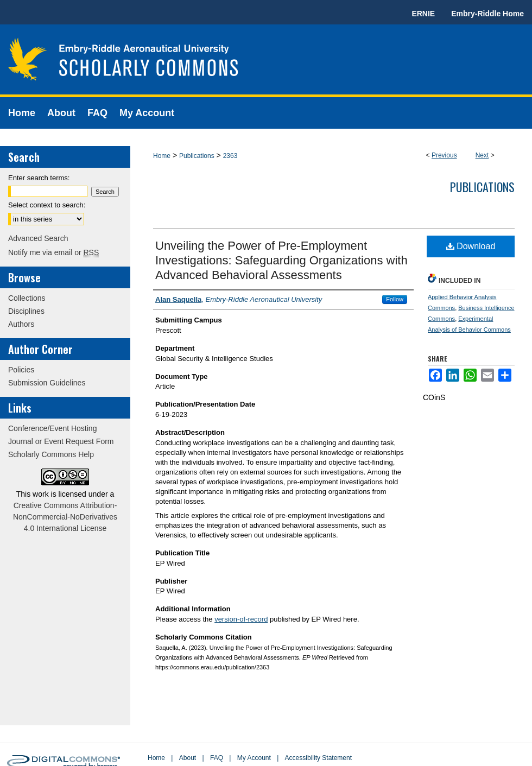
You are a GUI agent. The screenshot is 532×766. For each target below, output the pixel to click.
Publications (197, 156)
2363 (230, 156)
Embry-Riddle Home (487, 14)
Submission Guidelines (47, 383)
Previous (444, 155)
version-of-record (241, 619)
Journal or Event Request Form (61, 441)
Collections (27, 298)
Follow (395, 299)
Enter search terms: (39, 178)
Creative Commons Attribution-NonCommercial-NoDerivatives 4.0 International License (65, 517)
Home (162, 156)
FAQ (217, 758)
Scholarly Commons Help (51, 454)
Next (482, 155)
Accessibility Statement (318, 758)
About (188, 758)
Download (471, 246)
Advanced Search (38, 238)
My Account (254, 758)
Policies (21, 370)
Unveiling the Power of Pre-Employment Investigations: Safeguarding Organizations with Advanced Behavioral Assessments (281, 260)
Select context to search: (47, 205)
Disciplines (26, 311)
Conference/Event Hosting (52, 428)
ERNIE (423, 14)
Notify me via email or (53, 252)
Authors (21, 324)
